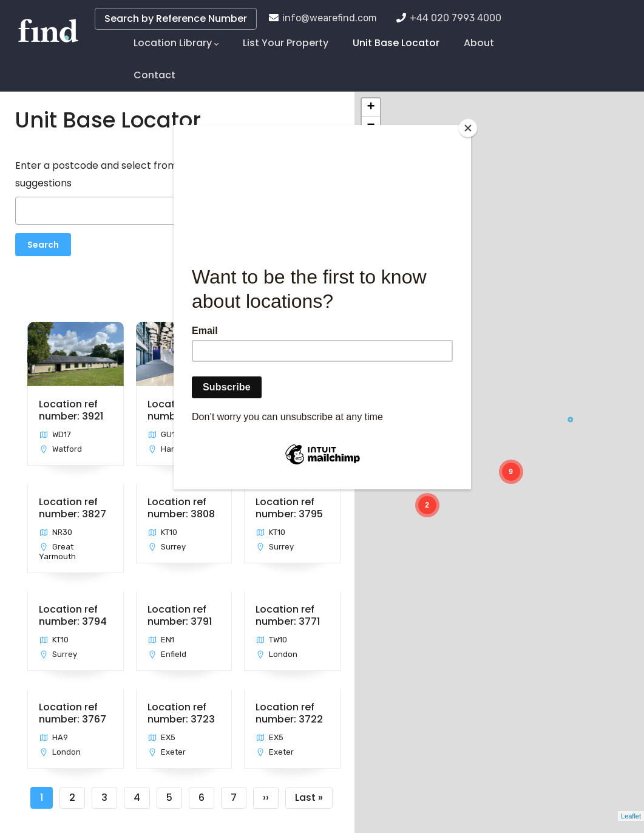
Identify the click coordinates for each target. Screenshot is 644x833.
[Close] (468, 128)
